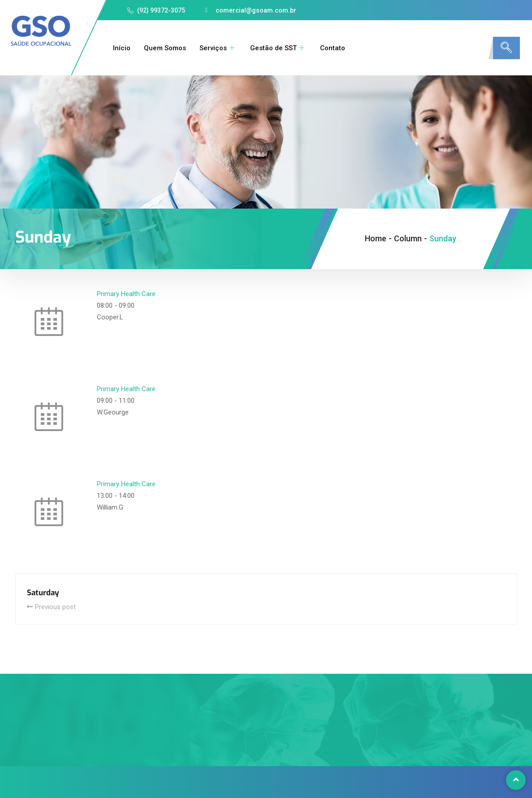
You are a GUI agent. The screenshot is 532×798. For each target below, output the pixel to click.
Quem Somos (165, 48)
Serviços (218, 48)
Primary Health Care (126, 294)
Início (122, 48)
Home (376, 238)
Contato (333, 48)
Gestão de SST (278, 48)
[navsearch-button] (506, 48)
